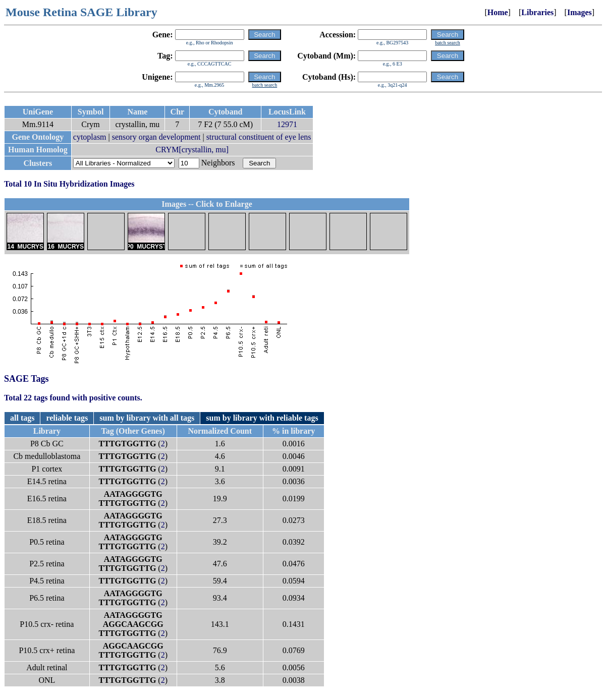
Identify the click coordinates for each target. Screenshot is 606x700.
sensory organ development (156, 137)
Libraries (537, 12)
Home (498, 12)
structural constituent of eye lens (259, 137)
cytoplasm (90, 137)
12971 (287, 124)
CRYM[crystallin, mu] (192, 150)
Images (580, 12)
